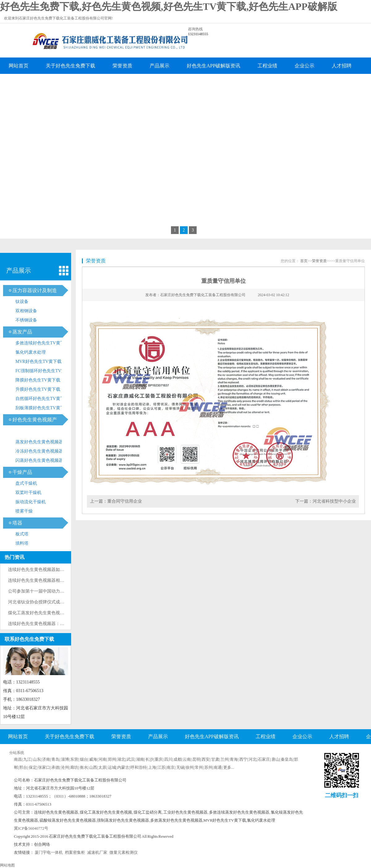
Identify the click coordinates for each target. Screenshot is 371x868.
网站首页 (19, 66)
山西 (93, 767)
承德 (55, 767)
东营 (74, 759)
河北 (253, 759)
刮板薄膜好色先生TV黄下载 (42, 408)
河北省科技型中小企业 (334, 501)
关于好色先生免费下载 (70, 66)
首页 (304, 261)
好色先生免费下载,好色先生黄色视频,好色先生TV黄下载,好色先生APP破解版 (169, 6)
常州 (199, 767)
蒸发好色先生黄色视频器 (39, 442)
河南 (102, 759)
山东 (37, 759)
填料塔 (22, 543)
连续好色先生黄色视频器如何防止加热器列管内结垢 (58, 570)
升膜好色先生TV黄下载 (38, 389)
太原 (102, 767)
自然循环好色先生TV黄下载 (42, 399)
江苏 (161, 767)
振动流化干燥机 (31, 502)
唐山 (275, 759)
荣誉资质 (122, 66)
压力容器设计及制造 (35, 290)
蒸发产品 (22, 332)
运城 (112, 767)
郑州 (112, 759)
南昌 (18, 759)
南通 (218, 767)
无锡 (180, 767)
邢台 (23, 767)
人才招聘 (342, 66)
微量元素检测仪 (124, 852)
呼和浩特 (139, 767)
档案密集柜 (75, 852)
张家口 (44, 767)
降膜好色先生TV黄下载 (38, 380)
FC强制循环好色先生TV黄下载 (45, 371)
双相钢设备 (26, 311)
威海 (93, 759)
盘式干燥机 (26, 483)
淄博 (65, 759)
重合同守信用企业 (125, 501)
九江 (27, 759)
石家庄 (264, 759)
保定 (33, 767)
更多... (229, 767)
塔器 (17, 523)
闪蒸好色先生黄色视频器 (39, 460)
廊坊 (74, 767)
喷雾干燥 (24, 511)
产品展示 (160, 66)
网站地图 (7, 865)
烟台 (84, 759)
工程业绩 (267, 66)
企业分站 (231, 752)
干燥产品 (22, 472)
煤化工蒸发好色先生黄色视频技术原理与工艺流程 (56, 613)
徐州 (190, 767)
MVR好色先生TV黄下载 (38, 362)
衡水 (84, 767)
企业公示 (305, 66)
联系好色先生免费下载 (70, 82)
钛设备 (22, 302)
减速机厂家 (97, 852)
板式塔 (22, 534)
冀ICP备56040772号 (31, 828)
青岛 (55, 759)
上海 (152, 767)
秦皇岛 (287, 759)
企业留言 (19, 82)
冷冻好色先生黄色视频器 (39, 451)
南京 (171, 767)
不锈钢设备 (26, 320)
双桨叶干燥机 (28, 493)
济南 (46, 759)
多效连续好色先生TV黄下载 (42, 343)
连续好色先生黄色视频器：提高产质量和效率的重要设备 (62, 624)
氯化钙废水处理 (31, 352)
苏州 (208, 767)
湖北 (121, 759)
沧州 (65, 767)
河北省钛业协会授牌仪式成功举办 (41, 602)
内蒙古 (123, 767)
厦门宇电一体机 (49, 852)
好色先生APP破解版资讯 (213, 66)
